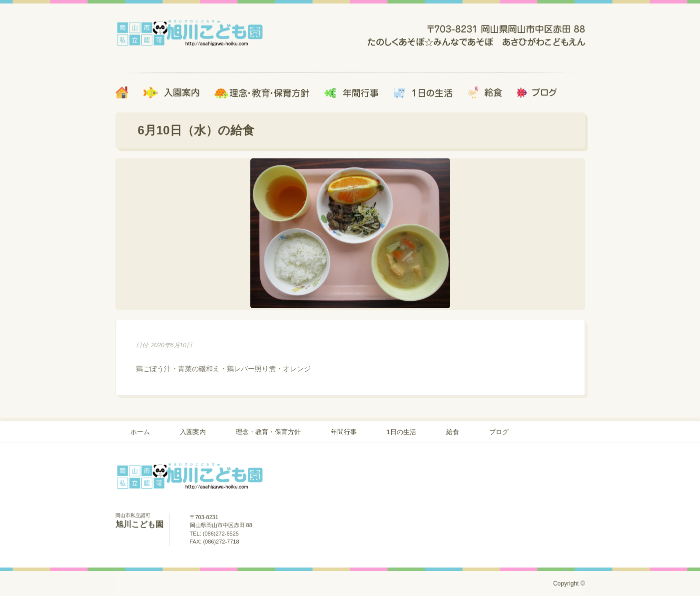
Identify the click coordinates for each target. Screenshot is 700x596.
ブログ (499, 432)
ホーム (140, 432)
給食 (453, 432)
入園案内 (193, 432)
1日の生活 (401, 432)
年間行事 (344, 432)
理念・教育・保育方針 (268, 432)
